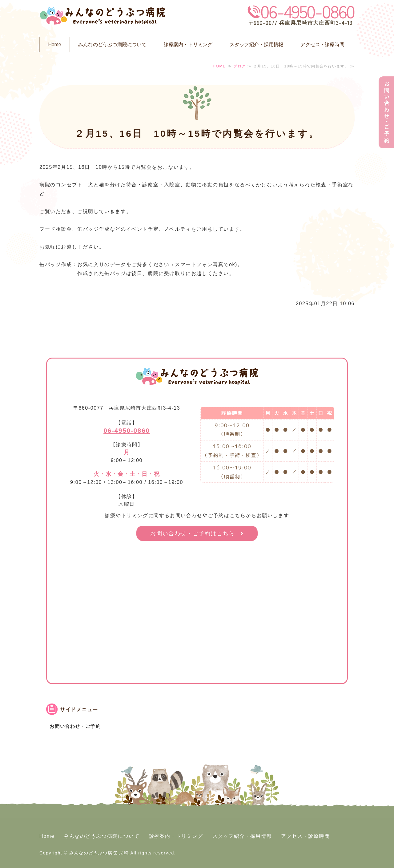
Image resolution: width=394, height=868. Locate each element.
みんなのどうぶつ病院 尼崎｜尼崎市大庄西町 (103, 17)
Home (54, 45)
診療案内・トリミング (188, 45)
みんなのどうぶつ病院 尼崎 (99, 853)
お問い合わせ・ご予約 (75, 726)
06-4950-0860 (127, 430)
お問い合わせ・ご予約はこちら (192, 533)
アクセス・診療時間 (322, 45)
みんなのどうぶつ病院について (112, 45)
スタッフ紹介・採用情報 (256, 45)
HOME (219, 66)
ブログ (240, 66)
